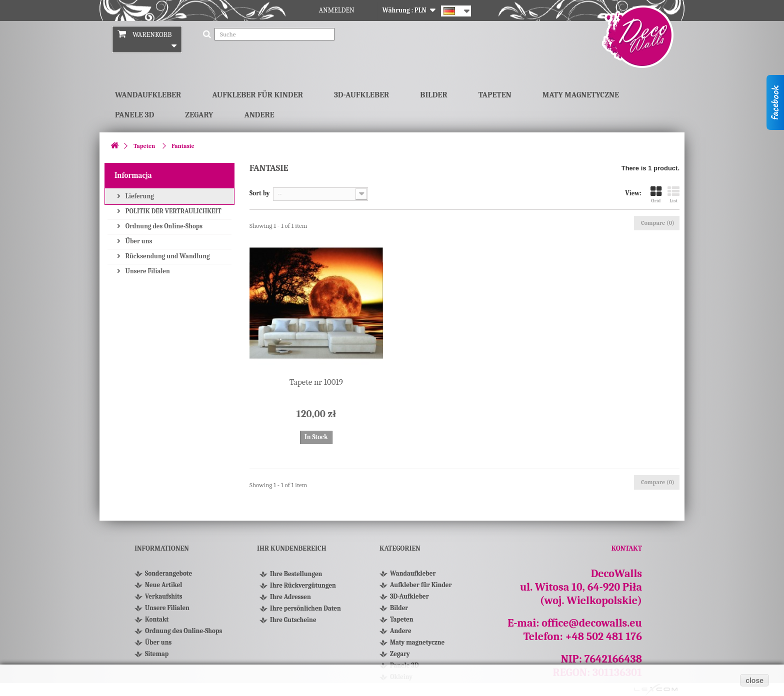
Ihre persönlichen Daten (305, 613)
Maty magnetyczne (581, 95)
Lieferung (139, 196)
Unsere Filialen (147, 271)
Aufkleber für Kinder (257, 95)
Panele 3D (134, 115)
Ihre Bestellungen (296, 578)
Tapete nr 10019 (316, 382)
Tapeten (495, 95)
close (754, 681)
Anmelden (337, 10)
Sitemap (157, 654)
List (673, 195)
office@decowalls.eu (592, 623)
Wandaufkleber (148, 95)
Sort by (260, 193)
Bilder (433, 95)
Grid (656, 195)
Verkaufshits (164, 596)
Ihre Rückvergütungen (303, 590)
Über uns (138, 241)
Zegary (199, 115)
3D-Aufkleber (361, 95)
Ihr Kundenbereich (292, 548)
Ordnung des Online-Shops (163, 226)
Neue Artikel (163, 585)
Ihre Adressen (290, 601)
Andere (259, 115)
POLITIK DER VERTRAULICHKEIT (173, 211)
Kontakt (157, 619)
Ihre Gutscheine (293, 624)
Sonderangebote (168, 573)
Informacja (133, 175)
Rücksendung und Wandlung (167, 256)
